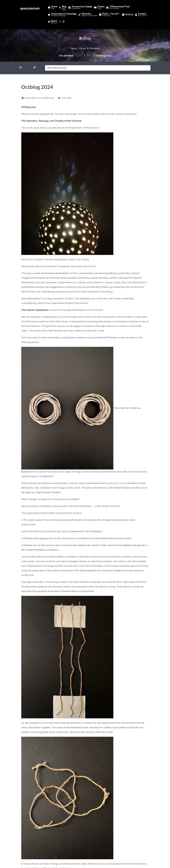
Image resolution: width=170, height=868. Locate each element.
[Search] (60, 22)
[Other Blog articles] (98, 68)
